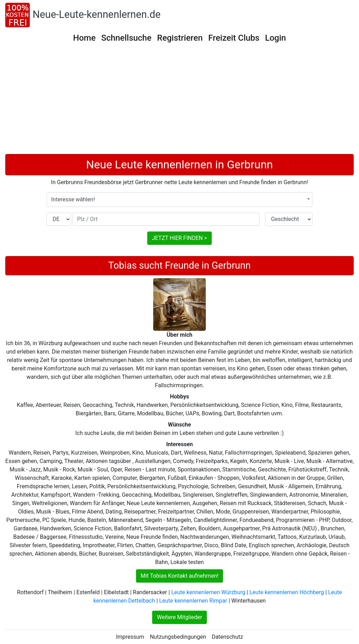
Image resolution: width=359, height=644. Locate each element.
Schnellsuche (126, 38)
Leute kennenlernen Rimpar (193, 601)
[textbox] (179, 200)
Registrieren (180, 38)
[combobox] (179, 200)
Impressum (130, 637)
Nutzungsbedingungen (178, 637)
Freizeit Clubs (234, 38)
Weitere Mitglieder (179, 617)
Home (84, 38)
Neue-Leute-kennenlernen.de (97, 14)
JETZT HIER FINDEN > (179, 238)
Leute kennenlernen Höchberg (286, 592)
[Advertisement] (179, 101)
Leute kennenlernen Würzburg (208, 592)
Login (276, 38)
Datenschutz (227, 637)
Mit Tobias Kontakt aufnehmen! (179, 576)
